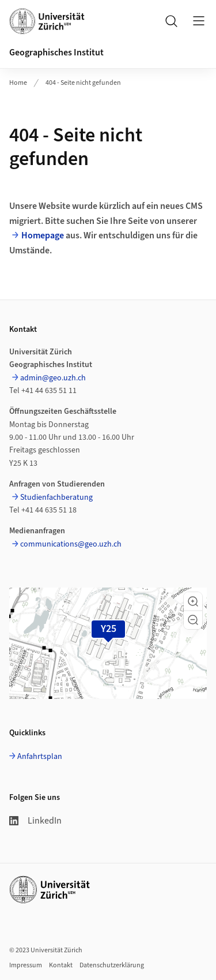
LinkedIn (35, 821)
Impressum (26, 965)
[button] (193, 601)
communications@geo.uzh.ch (71, 544)
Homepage (43, 235)
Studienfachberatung (56, 498)
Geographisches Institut (56, 53)
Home (18, 83)
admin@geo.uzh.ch (53, 378)
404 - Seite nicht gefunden (83, 83)
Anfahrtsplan (40, 757)
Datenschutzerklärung (112, 965)
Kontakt (61, 965)
